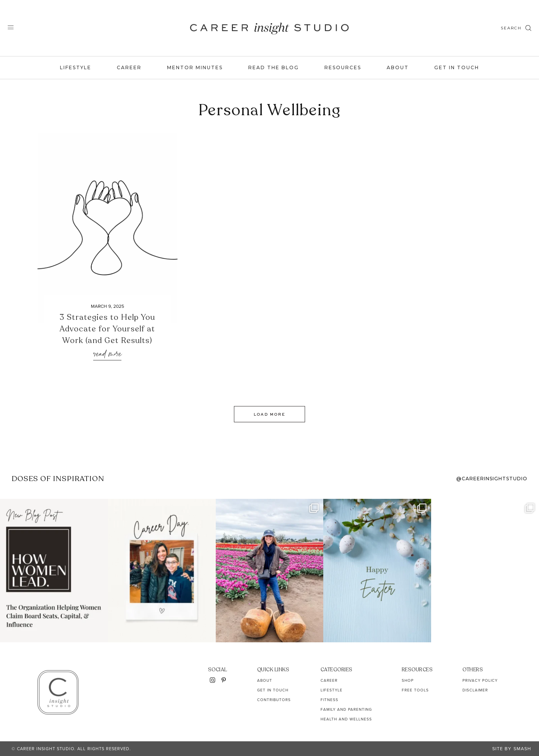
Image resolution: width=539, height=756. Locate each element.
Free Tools (415, 690)
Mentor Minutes (195, 67)
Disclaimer (475, 690)
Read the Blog (274, 67)
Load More (269, 414)
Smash (522, 749)
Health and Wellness (346, 719)
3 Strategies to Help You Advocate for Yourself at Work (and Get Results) (107, 329)
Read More (107, 354)
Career (129, 67)
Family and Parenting (346, 709)
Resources (343, 67)
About (398, 67)
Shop (408, 680)
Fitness (329, 700)
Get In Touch (457, 67)
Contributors (274, 700)
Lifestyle (76, 67)
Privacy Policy (480, 680)
